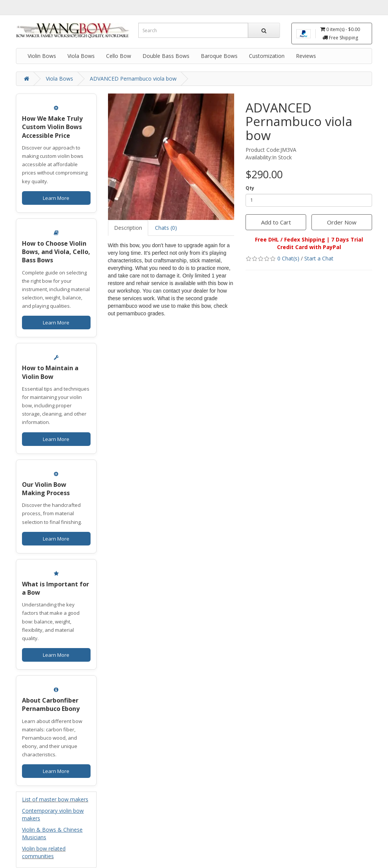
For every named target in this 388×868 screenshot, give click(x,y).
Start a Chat (319, 258)
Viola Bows (81, 56)
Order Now (342, 222)
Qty (250, 188)
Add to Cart (276, 222)
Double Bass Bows (166, 56)
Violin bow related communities (44, 852)
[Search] (264, 30)
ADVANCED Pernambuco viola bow (133, 79)
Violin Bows (42, 56)
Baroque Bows (219, 56)
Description (128, 228)
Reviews (306, 56)
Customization (267, 56)
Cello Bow (119, 56)
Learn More (56, 198)
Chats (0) (166, 228)
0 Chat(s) (288, 258)
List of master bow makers (55, 799)
